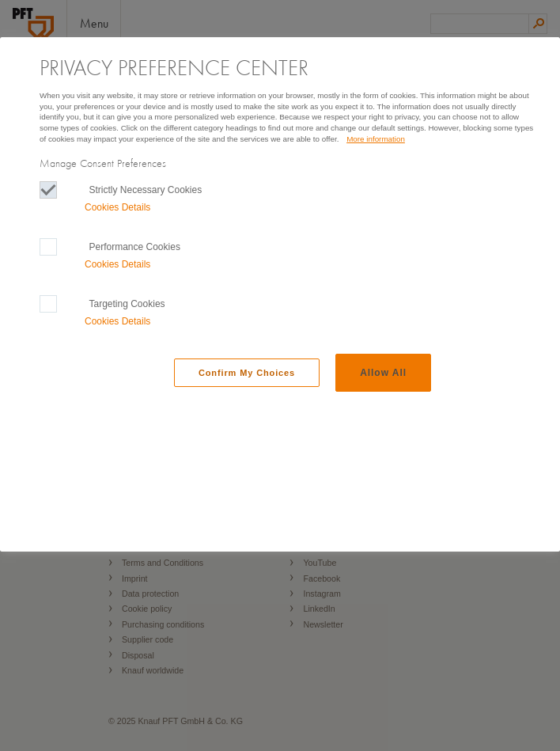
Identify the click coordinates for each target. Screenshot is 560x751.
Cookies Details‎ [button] (117, 207)
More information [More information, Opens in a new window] (376, 139)
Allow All (383, 373)
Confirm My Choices (247, 373)
